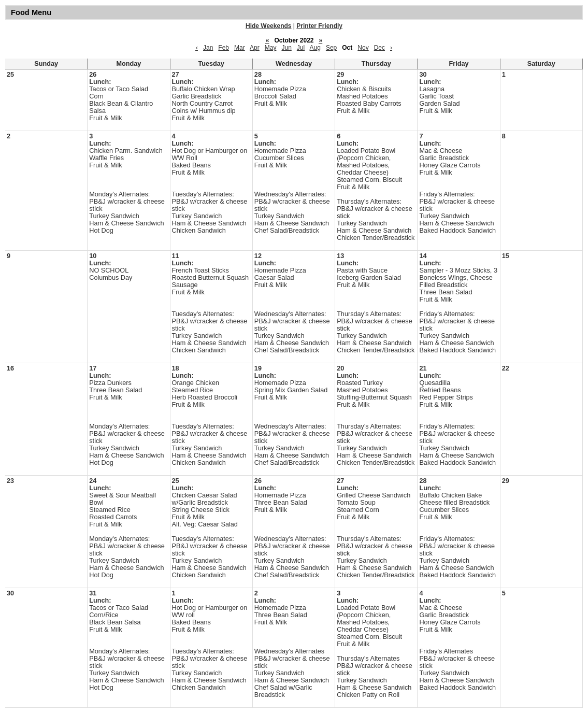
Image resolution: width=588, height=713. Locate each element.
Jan (208, 48)
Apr (255, 48)
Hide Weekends (268, 26)
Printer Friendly (319, 26)
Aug (315, 48)
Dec (379, 48)
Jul (301, 48)
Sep (331, 48)
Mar (240, 48)
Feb (224, 48)
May (271, 48)
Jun (286, 48)
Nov (363, 48)
